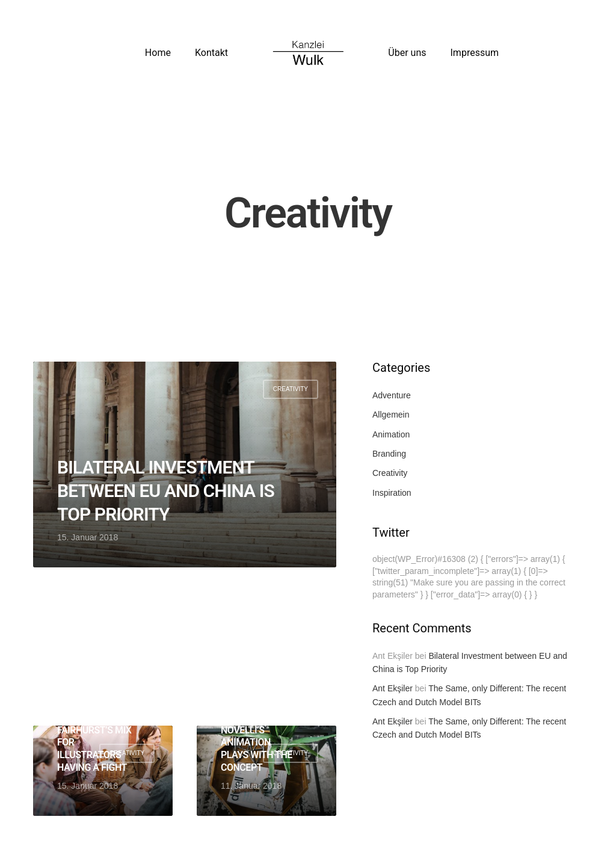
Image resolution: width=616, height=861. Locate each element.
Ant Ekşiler (393, 688)
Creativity (291, 389)
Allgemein (391, 415)
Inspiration (392, 493)
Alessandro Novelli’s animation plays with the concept (257, 742)
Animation (391, 434)
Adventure (392, 395)
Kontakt (211, 53)
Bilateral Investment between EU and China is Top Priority (166, 491)
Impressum (475, 53)
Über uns (407, 53)
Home (158, 53)
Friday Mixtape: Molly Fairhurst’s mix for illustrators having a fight (94, 736)
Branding (389, 454)
